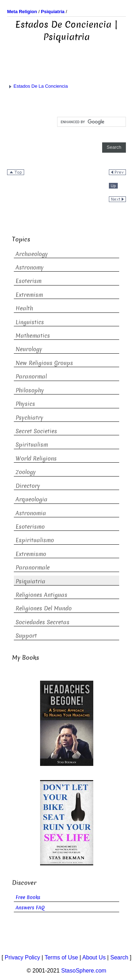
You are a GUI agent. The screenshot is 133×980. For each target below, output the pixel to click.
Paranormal (31, 377)
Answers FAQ (30, 908)
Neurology (29, 349)
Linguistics (30, 322)
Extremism (29, 295)
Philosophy (30, 390)
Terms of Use (61, 957)
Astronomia (31, 513)
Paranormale (33, 568)
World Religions (36, 459)
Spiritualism (32, 445)
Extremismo (31, 554)
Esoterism (29, 281)
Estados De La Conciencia (37, 86)
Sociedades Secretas (43, 622)
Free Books (28, 897)
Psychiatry (29, 418)
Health (24, 308)
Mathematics (33, 336)
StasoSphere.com (84, 971)
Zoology (26, 472)
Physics (25, 404)
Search (119, 957)
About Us (94, 957)
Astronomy (30, 268)
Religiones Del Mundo (44, 608)
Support (26, 636)
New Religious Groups (44, 363)
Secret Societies (36, 431)
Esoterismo (30, 527)
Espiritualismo (35, 540)
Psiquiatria (31, 581)
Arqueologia (32, 499)
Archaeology (32, 254)
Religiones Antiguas (41, 595)
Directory (28, 486)
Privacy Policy (22, 957)
